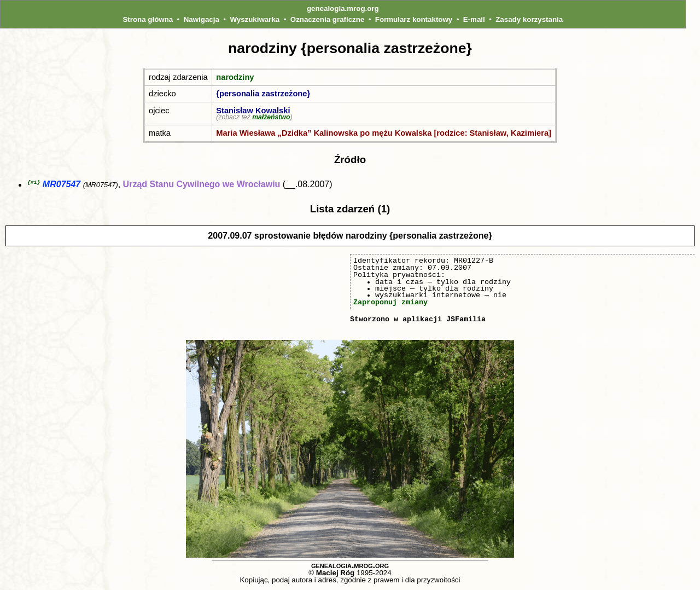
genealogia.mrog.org (343, 8)
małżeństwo (271, 117)
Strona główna (148, 19)
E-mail (474, 19)
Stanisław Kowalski (253, 111)
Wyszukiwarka (255, 19)
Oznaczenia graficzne (328, 19)
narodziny (235, 77)
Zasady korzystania (529, 19)
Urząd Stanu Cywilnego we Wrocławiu (202, 185)
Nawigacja (202, 19)
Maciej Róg (335, 573)
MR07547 (62, 185)
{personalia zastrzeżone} (263, 94)
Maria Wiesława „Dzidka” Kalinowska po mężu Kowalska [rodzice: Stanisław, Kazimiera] (384, 133)
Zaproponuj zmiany (390, 303)
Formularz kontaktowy (414, 19)
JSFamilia (466, 320)
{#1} (34, 183)
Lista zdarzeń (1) (350, 209)
